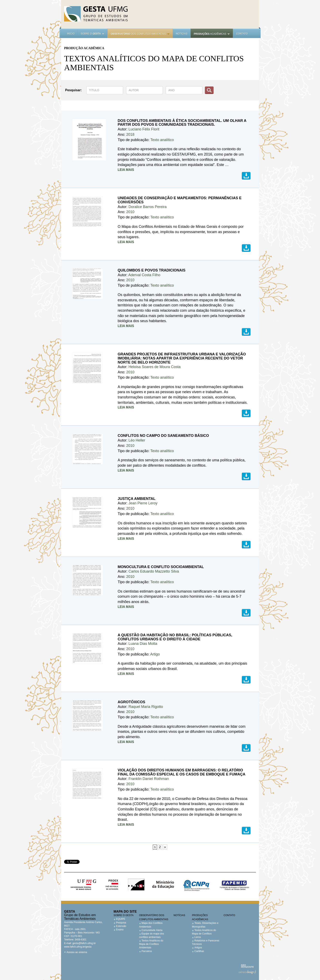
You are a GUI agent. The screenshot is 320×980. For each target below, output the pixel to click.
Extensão (121, 926)
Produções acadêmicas (200, 917)
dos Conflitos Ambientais (140, 34)
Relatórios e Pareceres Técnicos (206, 942)
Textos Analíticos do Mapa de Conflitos (204, 932)
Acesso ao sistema (77, 952)
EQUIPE (121, 919)
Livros (198, 937)
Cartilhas (199, 951)
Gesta (96, 14)
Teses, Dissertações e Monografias (205, 925)
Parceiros (147, 951)
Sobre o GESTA (124, 915)
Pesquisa (121, 923)
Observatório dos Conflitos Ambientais (154, 917)
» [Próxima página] (165, 847)
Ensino (120, 930)
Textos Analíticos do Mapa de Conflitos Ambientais (151, 944)
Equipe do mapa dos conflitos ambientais (152, 935)
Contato (242, 34)
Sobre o (93, 34)
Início (71, 34)
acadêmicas (212, 34)
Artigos (198, 948)
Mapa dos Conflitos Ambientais (151, 925)
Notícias (182, 34)
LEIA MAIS (126, 170)
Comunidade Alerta (152, 930)
